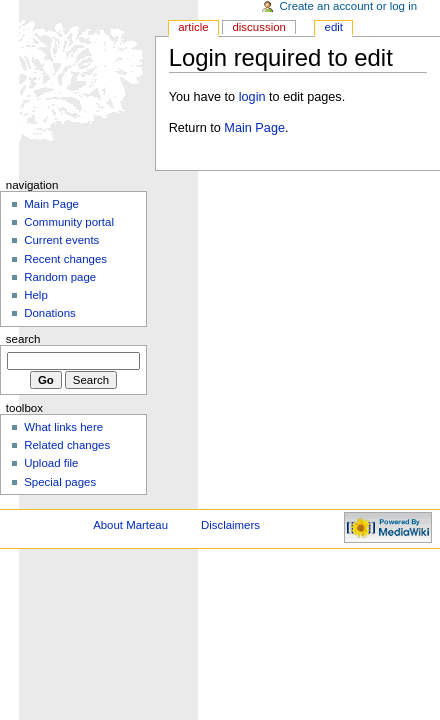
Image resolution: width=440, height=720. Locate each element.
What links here (63, 427)
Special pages (60, 482)
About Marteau (130, 525)
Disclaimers (230, 525)
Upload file (51, 463)
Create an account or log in (349, 6)
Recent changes (65, 259)
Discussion (258, 27)
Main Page (254, 128)
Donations (50, 313)
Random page (60, 277)
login (252, 97)
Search (23, 339)
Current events (61, 240)
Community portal (69, 222)
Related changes (67, 445)
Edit (334, 27)
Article (193, 27)
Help (36, 295)
